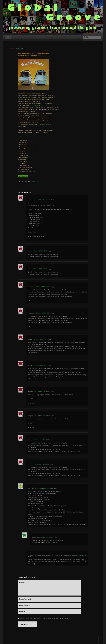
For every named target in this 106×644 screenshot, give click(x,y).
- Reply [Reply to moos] (49, 251)
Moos (33, 538)
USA (38, 182)
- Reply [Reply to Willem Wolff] (55, 489)
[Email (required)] (49, 606)
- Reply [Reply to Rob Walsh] (52, 287)
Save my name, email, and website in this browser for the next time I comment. (44, 619)
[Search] (92, 37)
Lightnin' (30, 440)
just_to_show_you (35, 106)
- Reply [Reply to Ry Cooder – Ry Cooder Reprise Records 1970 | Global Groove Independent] (30, 557)
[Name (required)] (49, 600)
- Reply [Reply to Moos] (55, 538)
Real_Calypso (47, 124)
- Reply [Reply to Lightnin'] (51, 440)
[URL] (49, 612)
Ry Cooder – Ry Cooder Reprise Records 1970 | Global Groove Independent (49, 556)
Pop (35, 182)
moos (29, 251)
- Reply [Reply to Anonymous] (52, 200)
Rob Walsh (31, 287)
